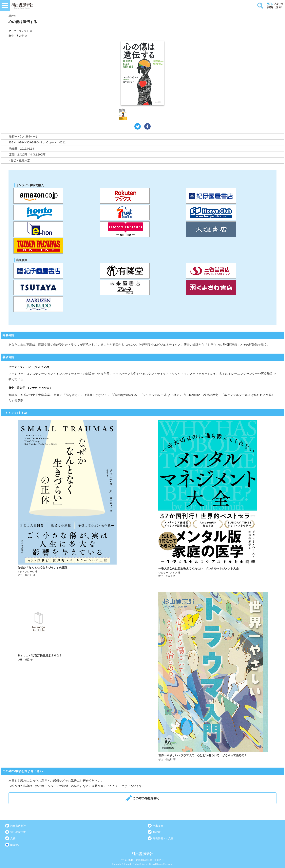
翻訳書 (157, 832)
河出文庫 (158, 826)
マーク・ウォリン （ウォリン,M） (30, 367)
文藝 (13, 838)
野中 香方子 (16, 36)
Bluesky (15, 845)
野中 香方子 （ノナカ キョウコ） (30, 388)
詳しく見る (73, 499)
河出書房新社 (18, 826)
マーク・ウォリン (19, 31)
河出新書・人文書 (163, 838)
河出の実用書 (18, 832)
